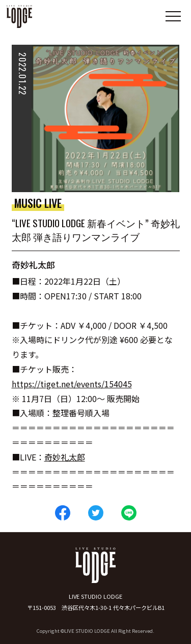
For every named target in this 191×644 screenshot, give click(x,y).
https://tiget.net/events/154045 (72, 384)
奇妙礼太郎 (65, 457)
